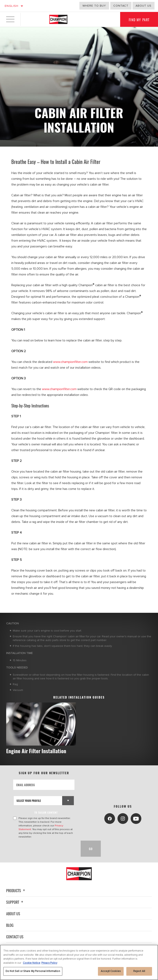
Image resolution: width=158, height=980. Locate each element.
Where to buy (94, 6)
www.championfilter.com (70, 362)
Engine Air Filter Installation (36, 751)
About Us (13, 914)
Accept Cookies (111, 972)
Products (16, 891)
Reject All (139, 972)
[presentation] (44, 849)
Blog (10, 925)
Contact (121, 6)
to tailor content (46, 812)
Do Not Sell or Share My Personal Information (33, 972)
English (12, 6)
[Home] (58, 19)
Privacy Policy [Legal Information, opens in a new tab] (49, 964)
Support (15, 902)
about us (143, 6)
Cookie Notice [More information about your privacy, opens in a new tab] (32, 964)
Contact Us (15, 937)
